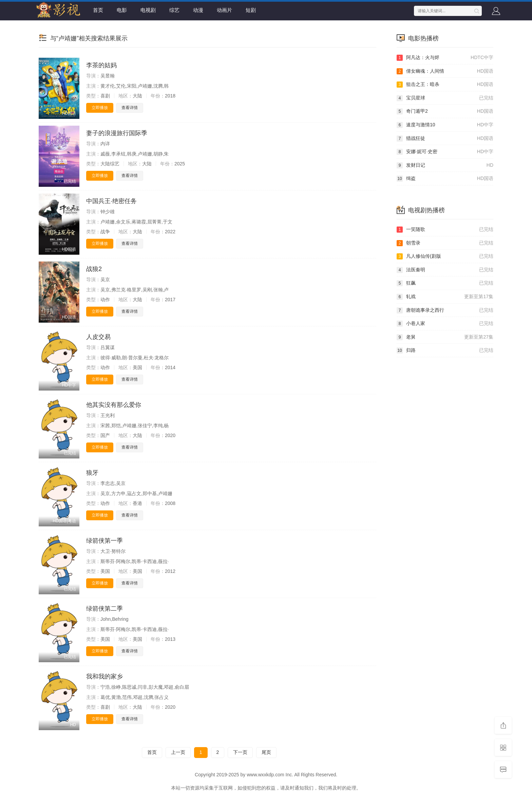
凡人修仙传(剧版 (445, 256)
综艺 (174, 10)
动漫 (198, 10)
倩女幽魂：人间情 (445, 71)
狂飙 (445, 283)
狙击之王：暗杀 (445, 85)
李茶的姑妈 (101, 65)
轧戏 (445, 297)
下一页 (240, 752)
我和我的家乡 (104, 676)
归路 (445, 350)
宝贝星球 (445, 98)
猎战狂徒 (445, 139)
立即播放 (100, 108)
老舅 (445, 337)
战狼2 (94, 269)
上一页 (178, 752)
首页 (98, 10)
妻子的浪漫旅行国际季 (117, 133)
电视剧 (148, 10)
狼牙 (92, 473)
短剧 (251, 10)
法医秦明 (445, 270)
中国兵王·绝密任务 (111, 201)
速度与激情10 (445, 125)
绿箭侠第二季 (104, 609)
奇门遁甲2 (445, 111)
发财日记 (445, 165)
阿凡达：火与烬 (445, 58)
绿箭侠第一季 (104, 541)
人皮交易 (98, 337)
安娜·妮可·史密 (445, 152)
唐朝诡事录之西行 (445, 310)
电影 (122, 10)
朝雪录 (445, 243)
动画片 (224, 10)
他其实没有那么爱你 (114, 405)
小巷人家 (445, 324)
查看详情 (130, 108)
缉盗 (445, 179)
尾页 (266, 752)
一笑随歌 (445, 230)
